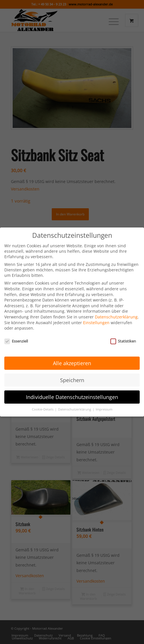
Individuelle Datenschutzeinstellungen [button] (72, 384)
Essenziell (16, 328)
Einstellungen (96, 310)
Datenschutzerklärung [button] (75, 397)
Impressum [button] (104, 397)
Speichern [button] (72, 367)
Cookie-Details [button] (43, 397)
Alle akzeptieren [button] (72, 350)
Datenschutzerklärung (116, 304)
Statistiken (123, 328)
